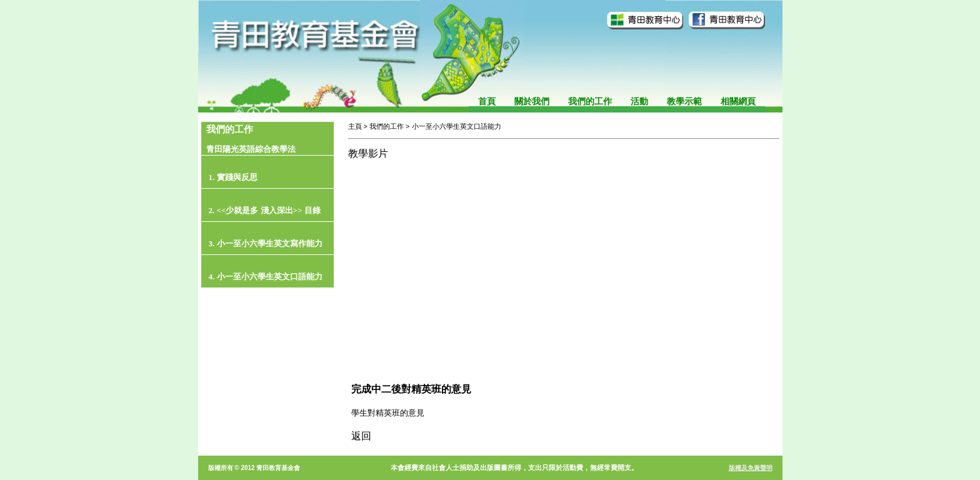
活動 (639, 102)
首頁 (487, 102)
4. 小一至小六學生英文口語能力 (266, 277)
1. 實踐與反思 (233, 177)
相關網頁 (738, 102)
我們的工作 (590, 102)
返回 (361, 436)
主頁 (355, 126)
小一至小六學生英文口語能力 (457, 126)
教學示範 (684, 102)
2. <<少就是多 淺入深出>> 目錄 (265, 210)
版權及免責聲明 (751, 468)
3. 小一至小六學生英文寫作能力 (266, 243)
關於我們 (532, 102)
